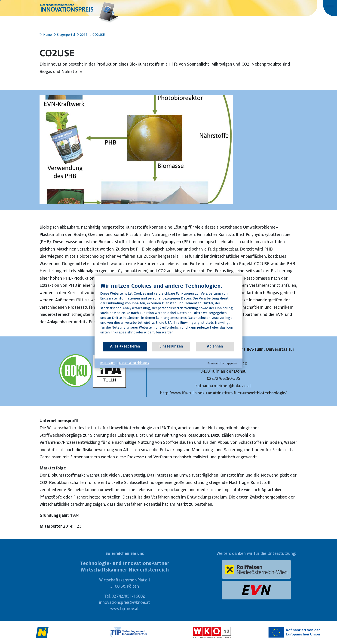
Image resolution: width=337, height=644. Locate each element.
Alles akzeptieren (125, 346)
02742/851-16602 (128, 596)
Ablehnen (215, 346)
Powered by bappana (222, 363)
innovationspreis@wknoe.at (125, 602)
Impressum (108, 363)
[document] (168, 312)
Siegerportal (66, 35)
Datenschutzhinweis (134, 363)
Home (47, 35)
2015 (84, 35)
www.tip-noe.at (125, 609)
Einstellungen (171, 346)
